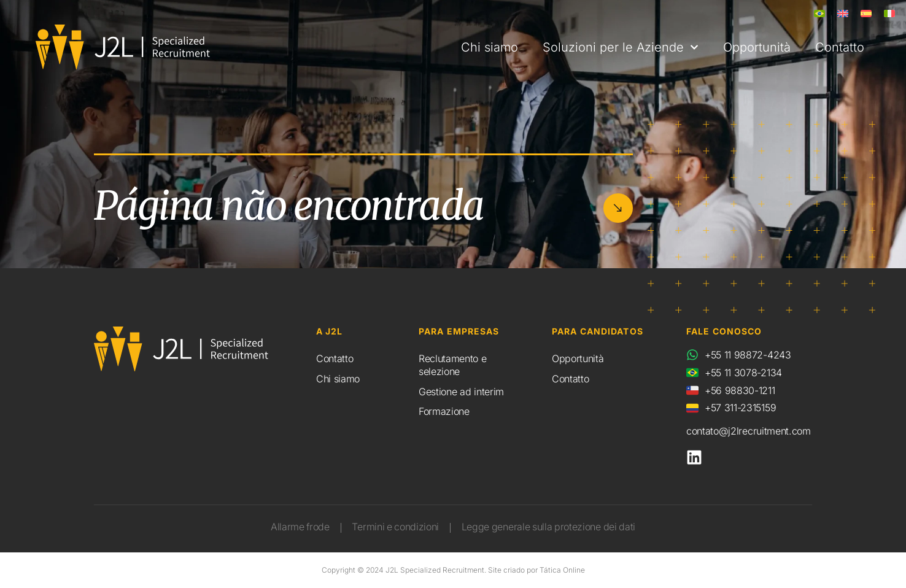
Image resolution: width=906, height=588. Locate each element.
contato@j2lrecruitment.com (749, 431)
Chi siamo (490, 47)
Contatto (840, 47)
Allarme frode (298, 527)
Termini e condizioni (395, 527)
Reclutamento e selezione (453, 365)
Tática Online (562, 570)
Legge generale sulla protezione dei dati (550, 527)
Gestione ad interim (461, 392)
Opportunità (757, 47)
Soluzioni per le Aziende (621, 47)
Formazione (444, 411)
